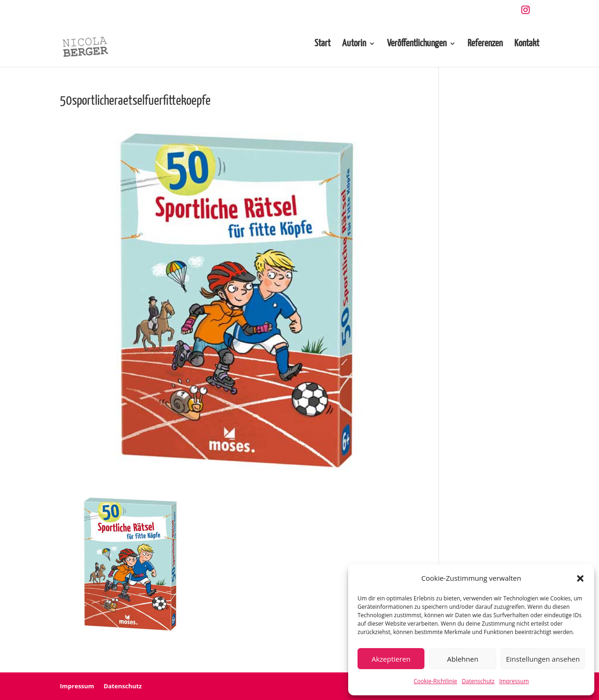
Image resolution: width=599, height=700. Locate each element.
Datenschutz (478, 681)
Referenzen (485, 44)
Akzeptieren (391, 659)
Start (322, 44)
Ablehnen (463, 659)
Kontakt (527, 44)
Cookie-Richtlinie (435, 681)
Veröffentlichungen (417, 44)
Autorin (354, 44)
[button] (580, 578)
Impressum (514, 681)
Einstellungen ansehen (543, 659)
